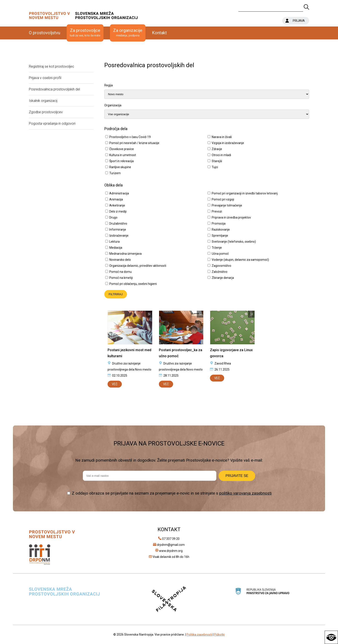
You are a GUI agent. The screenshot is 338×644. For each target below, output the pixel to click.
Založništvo (220, 272)
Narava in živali (222, 137)
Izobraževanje (119, 236)
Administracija (119, 193)
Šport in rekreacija (121, 161)
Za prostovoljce (85, 33)
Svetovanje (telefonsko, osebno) (234, 242)
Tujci (215, 167)
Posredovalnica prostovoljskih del (54, 89)
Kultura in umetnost (123, 155)
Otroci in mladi (221, 155)
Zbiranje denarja (223, 278)
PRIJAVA (299, 21)
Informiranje (118, 230)
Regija (109, 85)
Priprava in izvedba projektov (231, 217)
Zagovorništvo (221, 266)
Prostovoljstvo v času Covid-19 (130, 137)
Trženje (217, 248)
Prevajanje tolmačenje (227, 205)
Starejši (217, 161)
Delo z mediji (118, 211)
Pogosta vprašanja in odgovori (52, 123)
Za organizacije (128, 33)
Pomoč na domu (120, 272)
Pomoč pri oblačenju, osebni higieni (133, 284)
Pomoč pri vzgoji (223, 199)
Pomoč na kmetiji (121, 278)
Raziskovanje (221, 230)
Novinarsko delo (120, 260)
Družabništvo (118, 223)
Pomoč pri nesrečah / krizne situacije (134, 143)
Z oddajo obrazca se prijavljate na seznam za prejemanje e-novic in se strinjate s (172, 493)
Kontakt (159, 33)
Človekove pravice (122, 149)
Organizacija (113, 105)
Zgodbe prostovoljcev (46, 112)
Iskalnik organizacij (43, 101)
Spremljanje (220, 236)
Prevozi (217, 211)
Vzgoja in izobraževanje (228, 143)
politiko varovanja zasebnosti (245, 493)
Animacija (116, 199)
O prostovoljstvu (45, 33)
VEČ (115, 384)
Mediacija (116, 248)
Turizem (115, 173)
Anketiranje (117, 205)
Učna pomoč (220, 254)
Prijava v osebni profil (45, 78)
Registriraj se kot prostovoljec (52, 66)
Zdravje (217, 149)
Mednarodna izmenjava (125, 254)
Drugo (113, 217)
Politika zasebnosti (199, 635)
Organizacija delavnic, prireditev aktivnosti (138, 266)
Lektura (114, 242)
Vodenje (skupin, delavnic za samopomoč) (240, 260)
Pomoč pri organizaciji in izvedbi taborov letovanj (245, 193)
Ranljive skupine (120, 167)
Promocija (219, 223)
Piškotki (219, 635)
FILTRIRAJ (116, 294)
